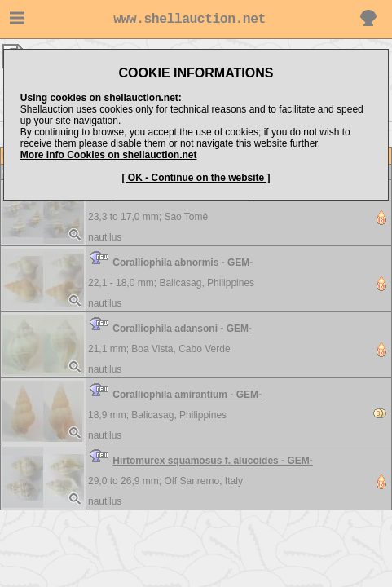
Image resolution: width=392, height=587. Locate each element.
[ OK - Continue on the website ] (196, 178)
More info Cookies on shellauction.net (109, 155)
